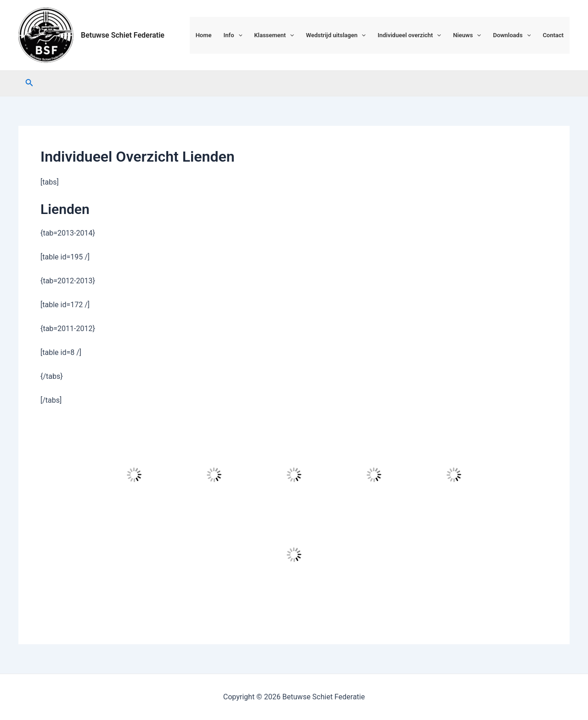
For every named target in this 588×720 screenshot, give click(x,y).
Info (233, 35)
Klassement (274, 35)
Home (204, 35)
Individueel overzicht (409, 35)
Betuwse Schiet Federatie (123, 35)
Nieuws (467, 35)
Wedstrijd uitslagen (336, 35)
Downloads (512, 35)
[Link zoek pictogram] (29, 83)
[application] (238, 35)
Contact (553, 35)
